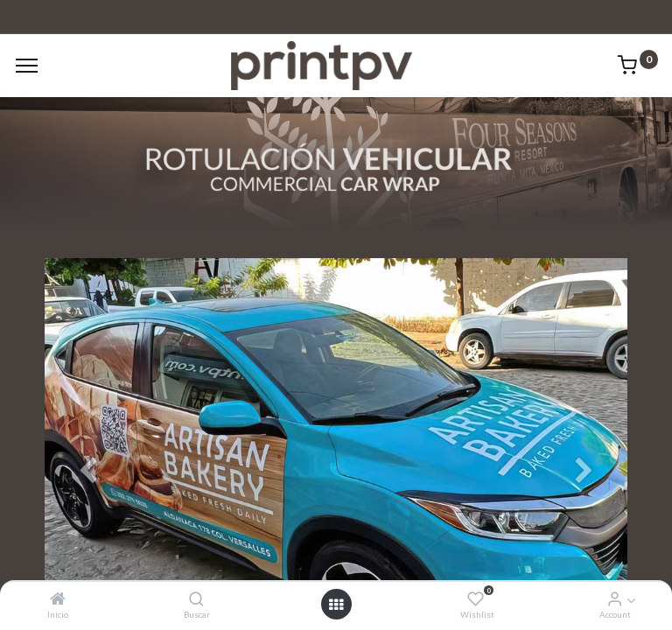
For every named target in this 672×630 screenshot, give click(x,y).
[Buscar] (196, 599)
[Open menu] (336, 605)
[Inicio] (58, 599)
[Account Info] (615, 599)
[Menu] (27, 66)
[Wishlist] (476, 599)
